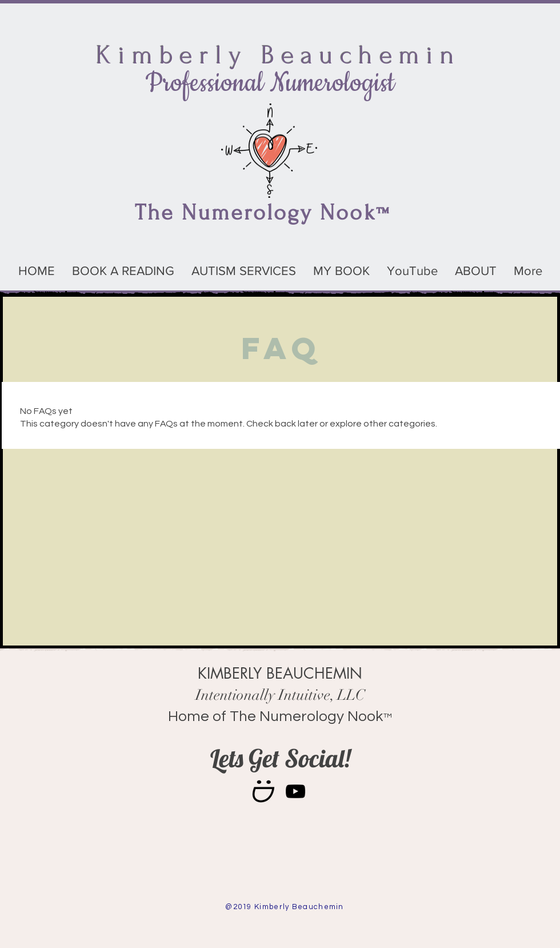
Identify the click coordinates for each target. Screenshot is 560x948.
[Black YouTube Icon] (295, 791)
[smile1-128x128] (263, 791)
